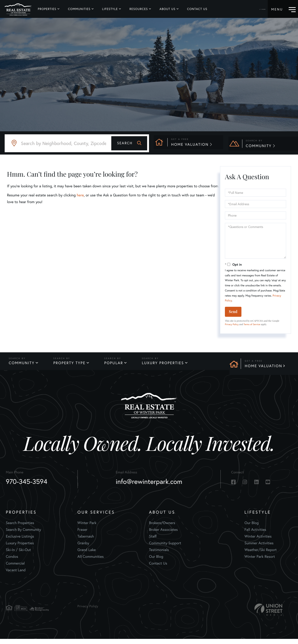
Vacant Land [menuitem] (16, 575)
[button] (129, 143)
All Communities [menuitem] (91, 561)
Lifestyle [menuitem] (110, 9)
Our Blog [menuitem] (156, 561)
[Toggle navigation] (283, 9)
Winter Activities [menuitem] (258, 541)
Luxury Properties (167, 366)
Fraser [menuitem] (83, 534)
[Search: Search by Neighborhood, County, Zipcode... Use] (77, 143)
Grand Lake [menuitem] (87, 555)
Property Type (70, 366)
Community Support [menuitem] (165, 548)
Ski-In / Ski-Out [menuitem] (18, 555)
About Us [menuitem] (167, 9)
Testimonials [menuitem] (159, 555)
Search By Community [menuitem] (23, 534)
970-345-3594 (255, 9)
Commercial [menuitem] (15, 568)
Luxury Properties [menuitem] (20, 548)
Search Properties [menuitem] (20, 528)
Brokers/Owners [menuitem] (162, 528)
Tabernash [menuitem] (86, 541)
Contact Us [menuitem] (197, 9)
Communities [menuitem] (79, 9)
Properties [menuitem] (47, 9)
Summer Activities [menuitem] (259, 548)
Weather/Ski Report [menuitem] (261, 555)
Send (233, 312)
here (80, 195)
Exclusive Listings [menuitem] (20, 541)
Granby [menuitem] (83, 548)
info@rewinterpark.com (149, 487)
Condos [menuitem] (12, 561)
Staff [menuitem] (153, 541)
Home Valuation (263, 366)
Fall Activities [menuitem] (255, 534)
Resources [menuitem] (138, 9)
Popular (116, 366)
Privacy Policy (232, 324)
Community (21, 366)
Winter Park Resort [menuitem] (260, 561)
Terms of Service (252, 324)
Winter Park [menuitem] (87, 528)
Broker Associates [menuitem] (163, 534)
